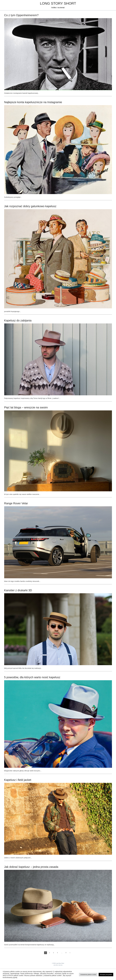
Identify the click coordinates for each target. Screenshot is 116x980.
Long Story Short (58, 3)
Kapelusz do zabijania (18, 320)
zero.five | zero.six (58, 965)
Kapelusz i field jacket (18, 780)
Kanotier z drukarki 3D (18, 590)
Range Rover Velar (16, 503)
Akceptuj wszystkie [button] (106, 975)
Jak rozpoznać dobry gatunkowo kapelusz (30, 206)
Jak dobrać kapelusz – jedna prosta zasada (31, 867)
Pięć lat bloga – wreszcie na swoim (26, 407)
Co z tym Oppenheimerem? (21, 15)
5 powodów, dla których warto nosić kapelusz (32, 677)
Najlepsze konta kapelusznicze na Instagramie (33, 102)
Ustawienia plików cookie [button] (88, 975)
